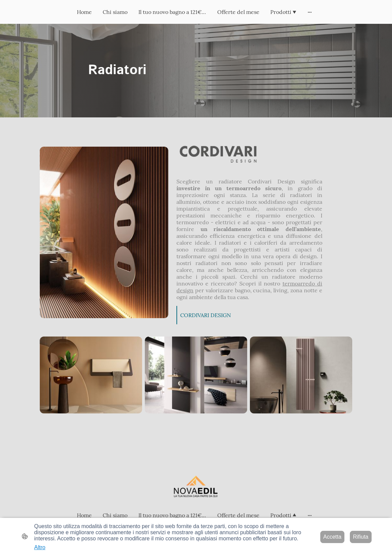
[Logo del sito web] (196, 488)
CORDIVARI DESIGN (206, 315)
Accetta (332, 537)
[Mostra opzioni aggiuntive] (310, 12)
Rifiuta (361, 537)
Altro (40, 547)
